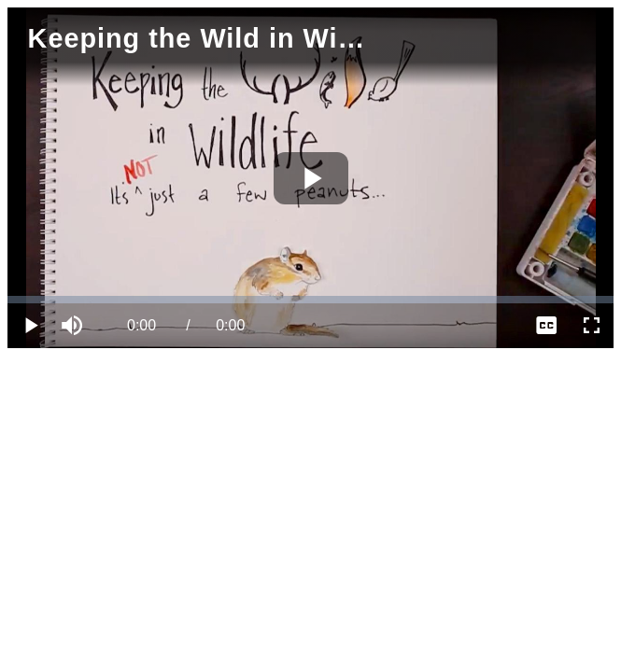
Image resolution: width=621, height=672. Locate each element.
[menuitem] (546, 326)
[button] (75, 326)
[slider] (310, 300)
